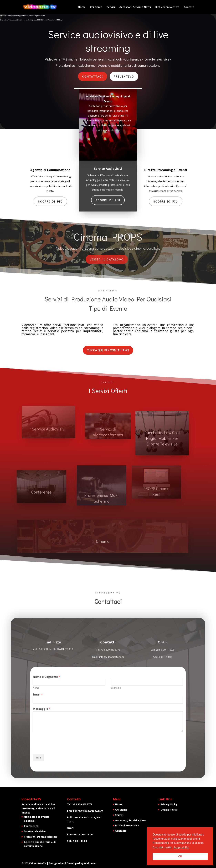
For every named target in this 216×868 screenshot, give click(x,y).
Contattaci (93, 76)
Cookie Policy (169, 810)
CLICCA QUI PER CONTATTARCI (108, 350)
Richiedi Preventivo (167, 7)
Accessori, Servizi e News (135, 7)
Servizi (111, 7)
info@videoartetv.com (89, 811)
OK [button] (180, 856)
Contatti (189, 7)
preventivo (124, 76)
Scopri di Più (50, 201)
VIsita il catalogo (107, 259)
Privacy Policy (169, 804)
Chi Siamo (96, 7)
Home (82, 7)
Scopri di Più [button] (181, 847)
